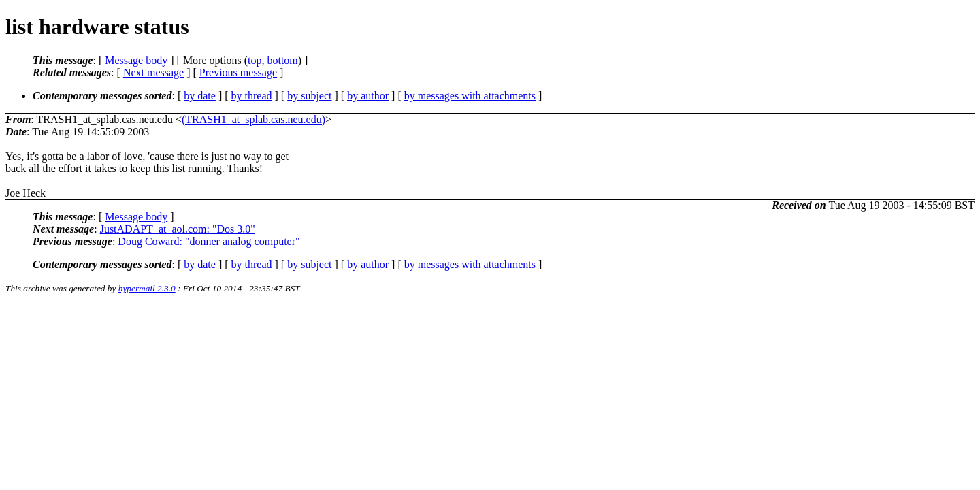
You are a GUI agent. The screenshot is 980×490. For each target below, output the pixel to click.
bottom (282, 60)
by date (200, 96)
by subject (309, 96)
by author (368, 96)
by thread (252, 96)
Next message (153, 72)
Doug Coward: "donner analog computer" (209, 241)
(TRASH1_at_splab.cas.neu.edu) (254, 119)
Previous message (238, 72)
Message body (136, 60)
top (255, 60)
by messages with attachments (470, 96)
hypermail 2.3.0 (147, 288)
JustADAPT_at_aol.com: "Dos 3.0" (178, 229)
